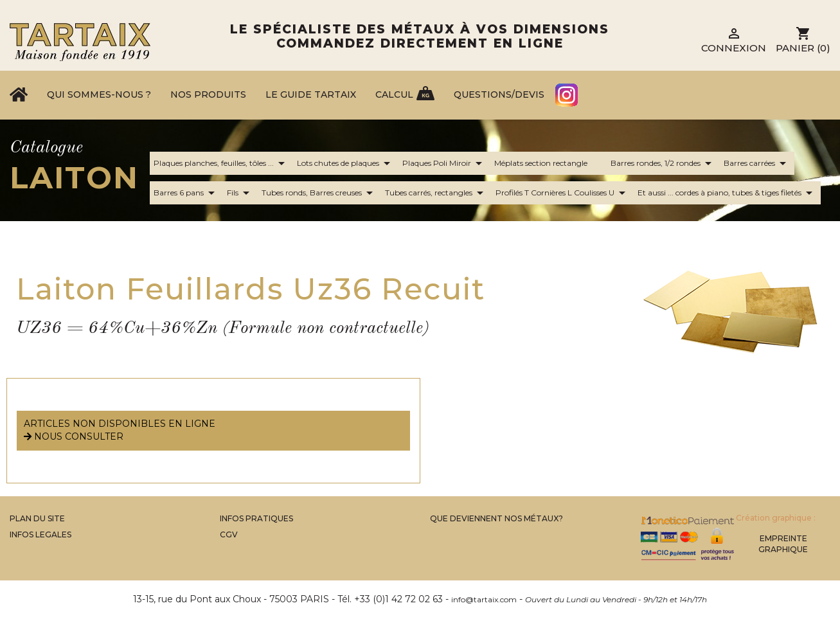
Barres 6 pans (186, 193)
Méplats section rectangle (549, 163)
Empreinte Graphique (783, 544)
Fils (240, 193)
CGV (229, 534)
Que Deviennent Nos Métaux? (496, 518)
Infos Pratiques (256, 518)
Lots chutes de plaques (346, 163)
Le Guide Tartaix (311, 94)
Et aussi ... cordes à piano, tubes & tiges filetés (727, 193)
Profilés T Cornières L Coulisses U (563, 193)
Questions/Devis (499, 94)
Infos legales (40, 534)
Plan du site (37, 518)
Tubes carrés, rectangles (436, 193)
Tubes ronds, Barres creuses (319, 193)
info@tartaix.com (484, 599)
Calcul (394, 94)
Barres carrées (757, 163)
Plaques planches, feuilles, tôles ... (221, 163)
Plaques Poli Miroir (444, 163)
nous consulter (74, 436)
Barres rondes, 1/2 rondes (663, 163)
